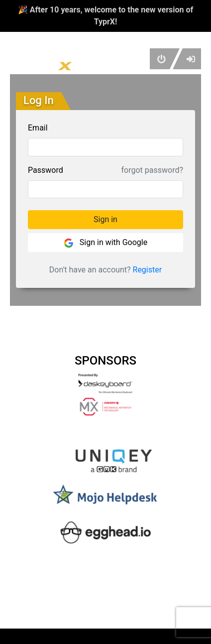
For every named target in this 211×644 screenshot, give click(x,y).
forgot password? (152, 170)
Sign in (105, 219)
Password (46, 170)
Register (148, 270)
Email (38, 128)
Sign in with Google (105, 243)
